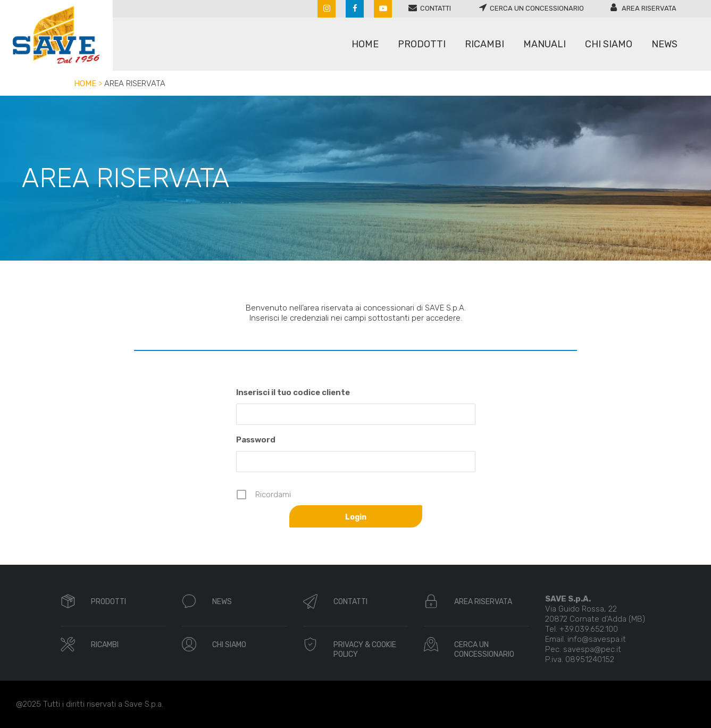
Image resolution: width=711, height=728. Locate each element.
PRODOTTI (108, 602)
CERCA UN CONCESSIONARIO (484, 650)
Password (256, 440)
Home (85, 83)
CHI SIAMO (229, 645)
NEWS (222, 602)
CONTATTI (350, 602)
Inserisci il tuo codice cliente (293, 392)
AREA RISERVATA (483, 602)
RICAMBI (105, 645)
